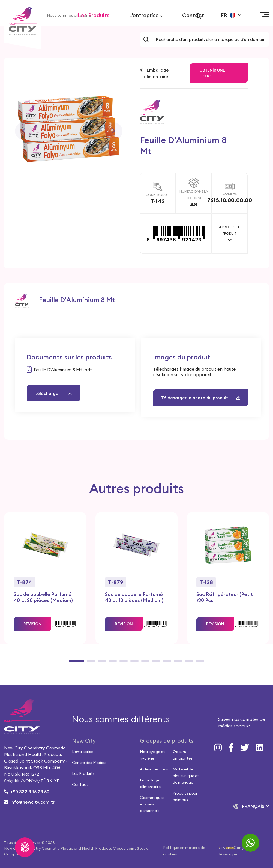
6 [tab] (133, 663)
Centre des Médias (89, 763)
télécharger (53, 393)
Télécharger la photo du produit (201, 398)
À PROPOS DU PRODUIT (230, 230)
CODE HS (230, 194)
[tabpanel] (45, 578)
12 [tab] (199, 663)
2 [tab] (89, 663)
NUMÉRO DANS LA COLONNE (194, 195)
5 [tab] (122, 663)
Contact (193, 15)
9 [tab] (166, 663)
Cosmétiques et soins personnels (152, 804)
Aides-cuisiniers (154, 769)
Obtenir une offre (212, 73)
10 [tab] (177, 663)
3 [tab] (100, 663)
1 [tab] (72, 663)
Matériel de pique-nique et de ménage (186, 776)
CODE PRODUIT (158, 195)
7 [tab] (144, 663)
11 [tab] (188, 663)
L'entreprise (146, 15)
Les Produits (94, 15)
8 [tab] (155, 663)
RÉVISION (32, 624)
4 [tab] (111, 663)
